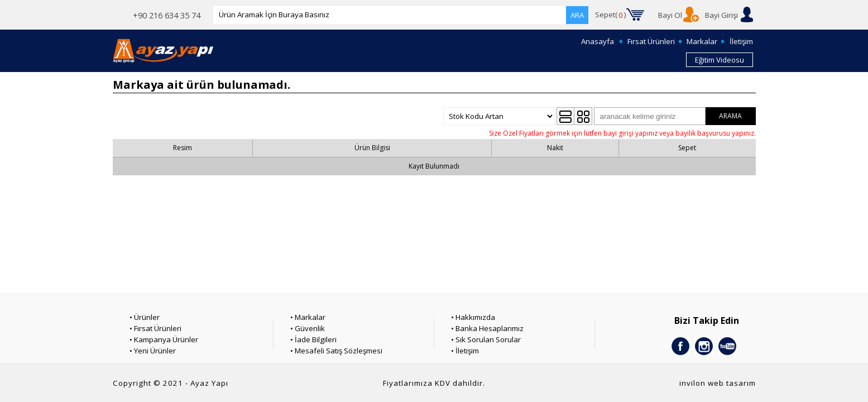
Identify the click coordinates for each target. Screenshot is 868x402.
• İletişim (465, 351)
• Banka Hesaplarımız (487, 328)
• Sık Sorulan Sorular (486, 339)
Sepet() (611, 15)
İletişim (741, 41)
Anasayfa (598, 41)
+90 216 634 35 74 (167, 15)
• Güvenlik (308, 328)
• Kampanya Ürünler (164, 339)
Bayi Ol (670, 15)
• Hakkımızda (473, 317)
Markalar (702, 41)
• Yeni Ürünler (153, 351)
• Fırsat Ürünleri (155, 328)
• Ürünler (145, 317)
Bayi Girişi (721, 15)
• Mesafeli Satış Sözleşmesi (336, 351)
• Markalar (308, 317)
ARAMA (730, 116)
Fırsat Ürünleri (651, 41)
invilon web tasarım (718, 383)
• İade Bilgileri (313, 339)
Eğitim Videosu (720, 60)
